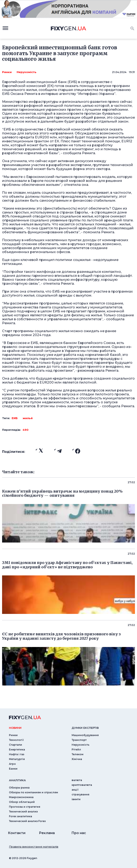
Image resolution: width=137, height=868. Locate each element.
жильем (53, 185)
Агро (12, 764)
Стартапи (16, 745)
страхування (80, 794)
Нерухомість (27, 72)
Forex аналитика (21, 816)
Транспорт (79, 740)
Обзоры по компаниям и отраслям (34, 792)
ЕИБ (15, 418)
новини (15, 728)
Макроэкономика (21, 797)
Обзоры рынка (19, 788)
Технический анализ (23, 811)
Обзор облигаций (22, 802)
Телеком (78, 754)
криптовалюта (82, 785)
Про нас (79, 833)
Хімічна (77, 759)
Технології (16, 740)
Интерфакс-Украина (96, 94)
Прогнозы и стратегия (25, 807)
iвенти (76, 799)
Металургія (17, 759)
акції (75, 790)
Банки (13, 769)
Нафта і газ (17, 754)
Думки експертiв (85, 728)
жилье (31, 121)
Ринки (7, 72)
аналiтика (17, 780)
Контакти (17, 833)
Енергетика (17, 749)
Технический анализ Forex (27, 821)
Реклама (47, 833)
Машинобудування (85, 735)
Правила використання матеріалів (34, 847)
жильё (28, 418)
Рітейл (76, 749)
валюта (77, 780)
